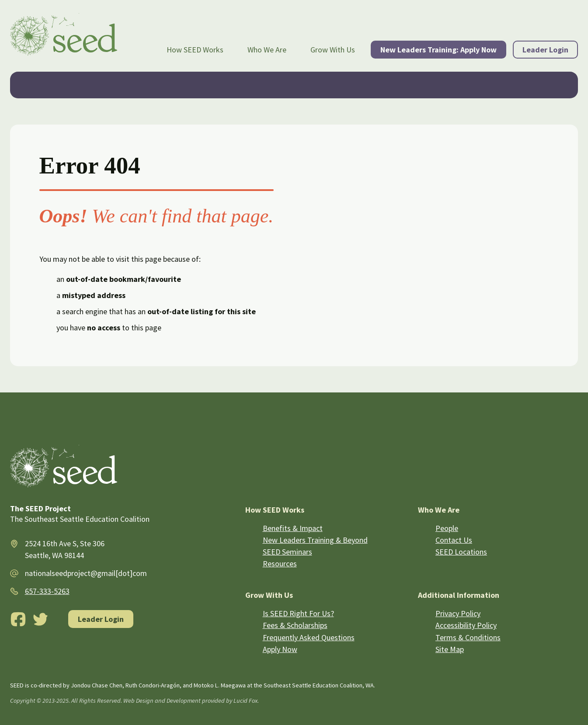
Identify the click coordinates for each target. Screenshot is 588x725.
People (447, 528)
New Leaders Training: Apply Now (438, 50)
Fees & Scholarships (295, 625)
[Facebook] (18, 619)
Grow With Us (333, 50)
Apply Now (280, 649)
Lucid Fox (245, 701)
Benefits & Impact (293, 528)
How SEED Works (195, 50)
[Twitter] (41, 619)
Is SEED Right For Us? (298, 613)
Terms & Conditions (468, 637)
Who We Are (267, 50)
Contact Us (454, 540)
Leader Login (545, 50)
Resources (280, 564)
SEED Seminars (287, 552)
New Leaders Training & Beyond (315, 540)
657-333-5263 (47, 591)
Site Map (450, 649)
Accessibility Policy (466, 625)
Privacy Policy (458, 613)
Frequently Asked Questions (309, 637)
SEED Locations (461, 552)
